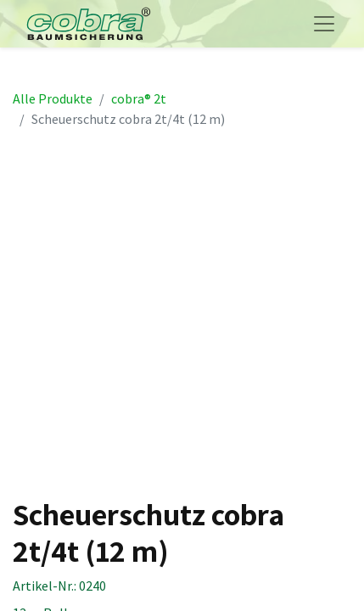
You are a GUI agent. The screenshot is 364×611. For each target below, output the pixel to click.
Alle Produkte (53, 98)
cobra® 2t (139, 98)
